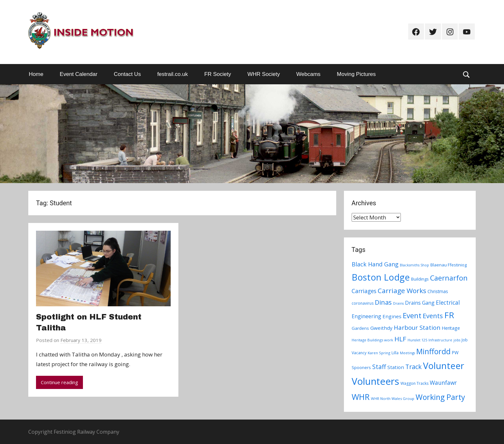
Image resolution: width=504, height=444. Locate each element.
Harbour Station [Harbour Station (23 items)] (417, 328)
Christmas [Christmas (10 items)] (438, 291)
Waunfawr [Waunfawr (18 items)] (443, 383)
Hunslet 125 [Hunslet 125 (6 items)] (417, 340)
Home (36, 74)
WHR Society (264, 74)
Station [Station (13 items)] (396, 367)
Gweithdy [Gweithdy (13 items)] (381, 328)
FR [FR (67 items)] (449, 315)
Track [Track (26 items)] (414, 367)
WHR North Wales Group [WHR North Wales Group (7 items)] (393, 398)
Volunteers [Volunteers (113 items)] (375, 381)
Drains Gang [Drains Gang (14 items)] (420, 303)
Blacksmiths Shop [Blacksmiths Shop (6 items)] (414, 265)
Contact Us (127, 74)
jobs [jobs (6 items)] (457, 340)
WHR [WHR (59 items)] (361, 397)
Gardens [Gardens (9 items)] (360, 328)
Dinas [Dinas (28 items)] (383, 302)
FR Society (218, 74)
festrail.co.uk (172, 74)
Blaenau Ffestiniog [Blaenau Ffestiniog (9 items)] (449, 265)
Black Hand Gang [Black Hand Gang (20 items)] (375, 264)
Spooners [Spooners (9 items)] (361, 367)
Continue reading (59, 382)
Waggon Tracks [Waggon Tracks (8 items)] (414, 383)
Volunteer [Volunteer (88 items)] (444, 365)
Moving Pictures (356, 74)
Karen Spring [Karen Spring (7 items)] (379, 353)
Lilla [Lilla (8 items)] (395, 353)
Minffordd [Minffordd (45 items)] (433, 351)
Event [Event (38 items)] (412, 315)
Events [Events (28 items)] (433, 316)
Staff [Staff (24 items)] (379, 367)
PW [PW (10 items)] (455, 352)
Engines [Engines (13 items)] (392, 316)
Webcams (308, 74)
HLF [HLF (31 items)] (400, 339)
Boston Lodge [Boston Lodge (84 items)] (381, 277)
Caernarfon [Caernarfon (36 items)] (449, 278)
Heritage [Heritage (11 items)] (451, 328)
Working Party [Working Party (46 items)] (440, 397)
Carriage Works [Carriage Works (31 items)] (402, 291)
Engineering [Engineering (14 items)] (366, 316)
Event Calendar (79, 74)
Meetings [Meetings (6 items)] (407, 353)
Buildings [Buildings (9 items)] (420, 279)
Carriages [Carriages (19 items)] (364, 291)
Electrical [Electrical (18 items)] (448, 303)
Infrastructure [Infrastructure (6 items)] (440, 340)
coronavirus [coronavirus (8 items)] (363, 303)
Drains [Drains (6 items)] (398, 303)
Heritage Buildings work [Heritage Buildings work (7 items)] (372, 340)
